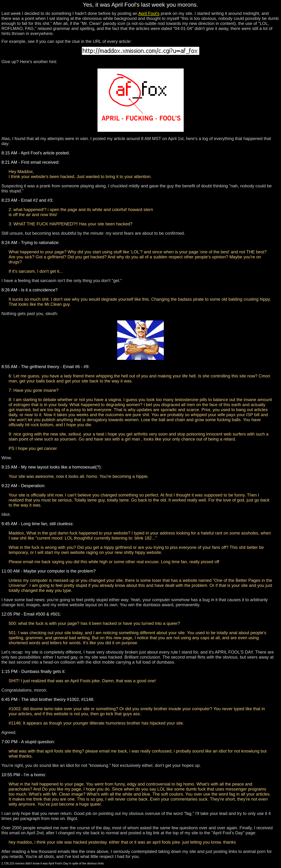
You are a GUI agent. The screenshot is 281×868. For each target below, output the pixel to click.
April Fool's (149, 13)
